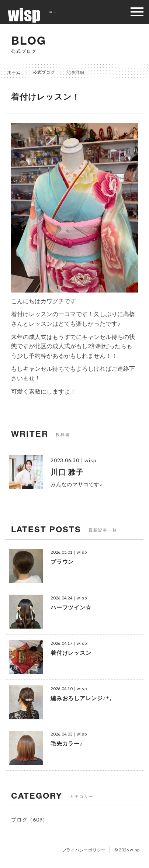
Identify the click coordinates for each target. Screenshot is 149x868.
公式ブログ (44, 72)
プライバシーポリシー (84, 850)
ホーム (14, 72)
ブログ (19, 819)
